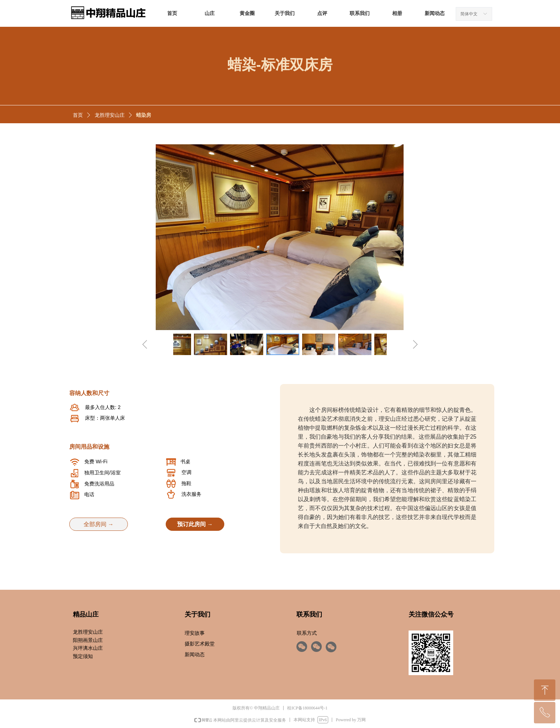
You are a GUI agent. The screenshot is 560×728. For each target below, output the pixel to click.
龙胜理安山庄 (110, 115)
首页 (78, 115)
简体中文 (469, 14)
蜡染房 (144, 115)
